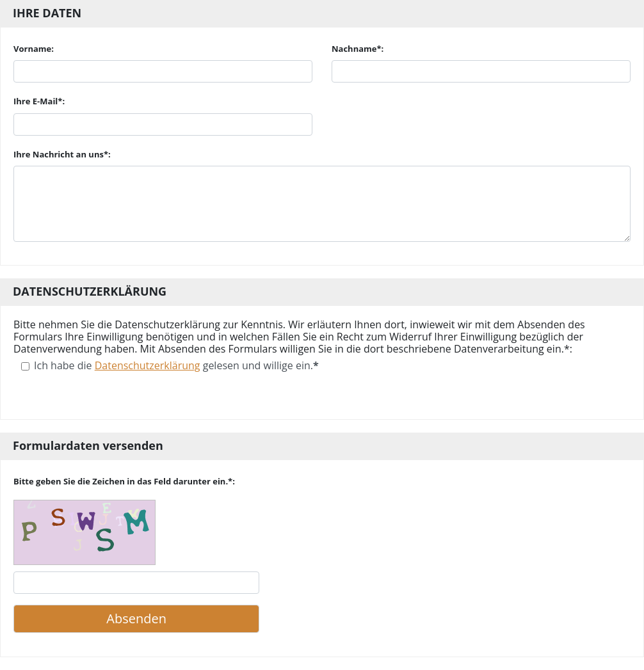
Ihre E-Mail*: (39, 101)
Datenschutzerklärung (148, 365)
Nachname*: (358, 49)
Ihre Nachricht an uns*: (62, 154)
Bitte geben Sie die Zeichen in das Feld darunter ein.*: (124, 481)
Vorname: (34, 49)
